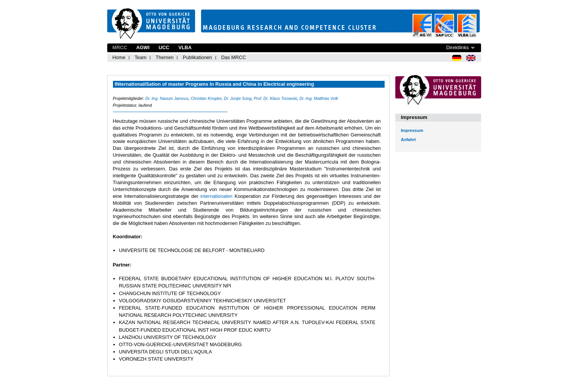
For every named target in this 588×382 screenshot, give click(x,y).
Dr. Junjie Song (238, 98)
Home (119, 57)
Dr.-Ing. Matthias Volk (319, 98)
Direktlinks (457, 47)
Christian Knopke (206, 98)
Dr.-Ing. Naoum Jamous (167, 98)
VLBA (185, 47)
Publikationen (197, 57)
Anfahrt (408, 140)
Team (141, 57)
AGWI (143, 47)
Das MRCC (234, 57)
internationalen (217, 196)
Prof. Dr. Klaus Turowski (275, 98)
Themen (165, 57)
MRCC (120, 47)
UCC (164, 47)
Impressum (412, 130)
